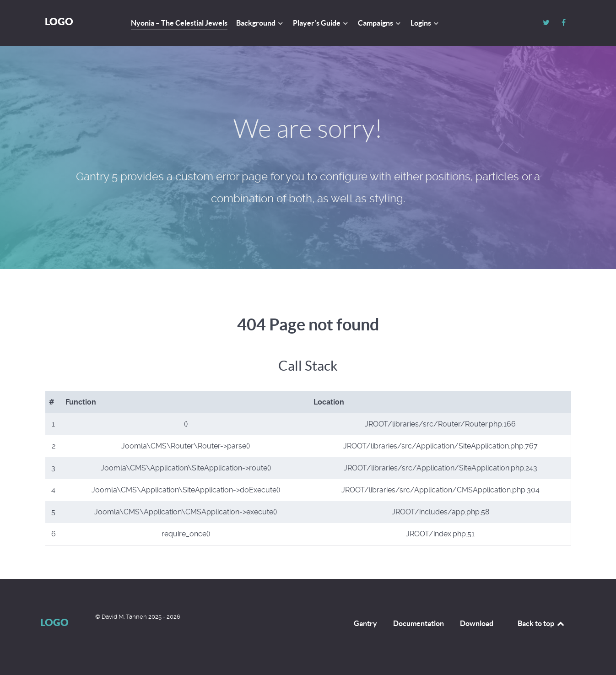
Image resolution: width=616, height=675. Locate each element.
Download (477, 623)
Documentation (419, 623)
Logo (59, 21)
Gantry (365, 623)
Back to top (541, 623)
